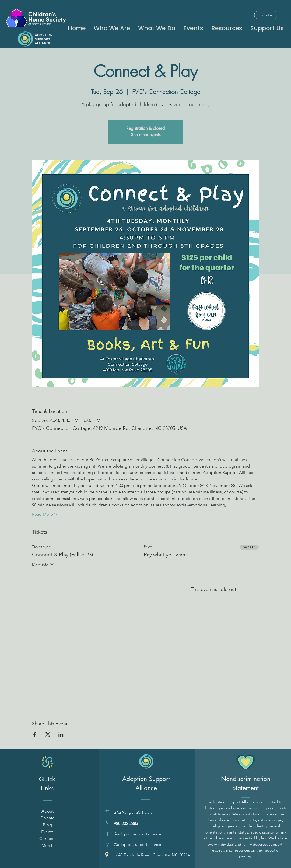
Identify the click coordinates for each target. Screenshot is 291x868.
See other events (146, 135)
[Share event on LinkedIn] (61, 734)
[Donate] (266, 15)
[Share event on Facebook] (35, 734)
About (48, 811)
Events (47, 832)
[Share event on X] (48, 734)
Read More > (45, 514)
